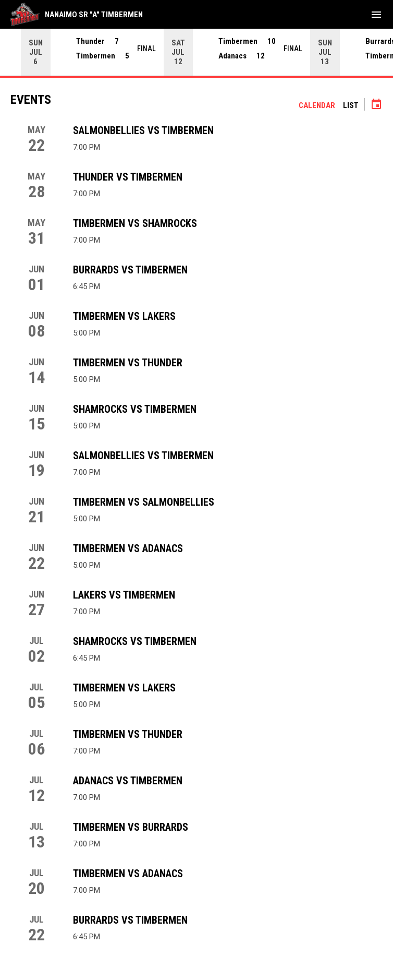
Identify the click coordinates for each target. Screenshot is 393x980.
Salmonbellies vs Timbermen (143, 130)
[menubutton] (376, 15)
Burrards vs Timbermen (130, 270)
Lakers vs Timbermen (124, 595)
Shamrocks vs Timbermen (135, 409)
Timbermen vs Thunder (128, 363)
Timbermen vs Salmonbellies (144, 502)
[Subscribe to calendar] (376, 105)
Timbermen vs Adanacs (128, 548)
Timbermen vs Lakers (124, 316)
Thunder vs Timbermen (128, 177)
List (351, 105)
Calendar (317, 105)
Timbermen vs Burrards (131, 827)
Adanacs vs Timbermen (128, 781)
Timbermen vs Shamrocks (135, 223)
